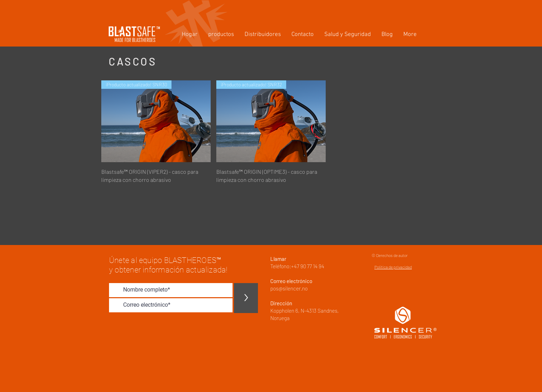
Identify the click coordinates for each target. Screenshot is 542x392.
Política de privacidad (393, 267)
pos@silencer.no (289, 288)
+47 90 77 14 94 (308, 266)
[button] (221, 35)
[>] (246, 298)
